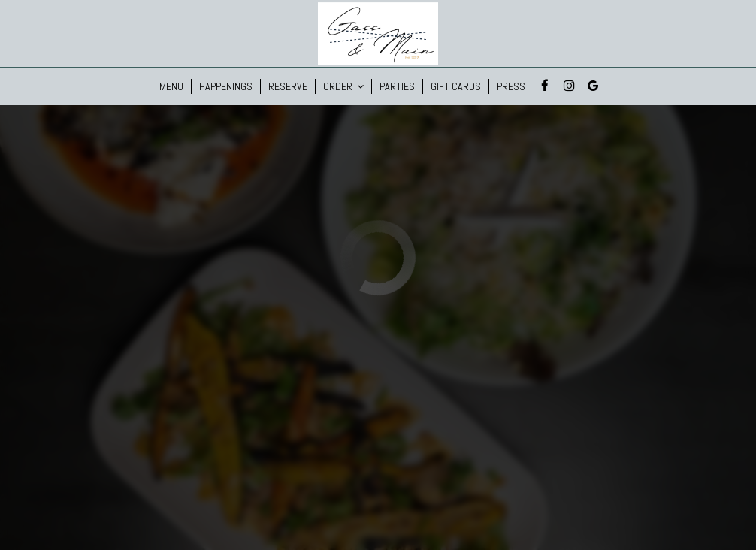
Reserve (288, 86)
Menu (171, 86)
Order (343, 86)
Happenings (226, 86)
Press (511, 86)
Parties (397, 86)
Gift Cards (456, 86)
